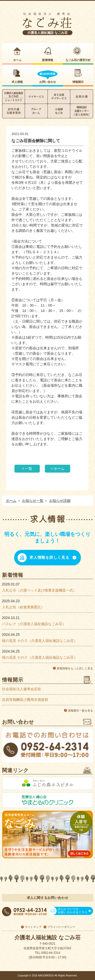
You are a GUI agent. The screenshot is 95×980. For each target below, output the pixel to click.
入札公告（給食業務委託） (23, 607)
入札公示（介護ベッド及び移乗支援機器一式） (39, 590)
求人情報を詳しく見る (49, 557)
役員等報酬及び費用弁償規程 (25, 700)
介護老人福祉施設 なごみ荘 (48, 33)
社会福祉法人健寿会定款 (22, 689)
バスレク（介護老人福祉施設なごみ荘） (34, 624)
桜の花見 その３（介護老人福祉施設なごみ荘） (40, 641)
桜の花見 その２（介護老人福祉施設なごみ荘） (40, 657)
